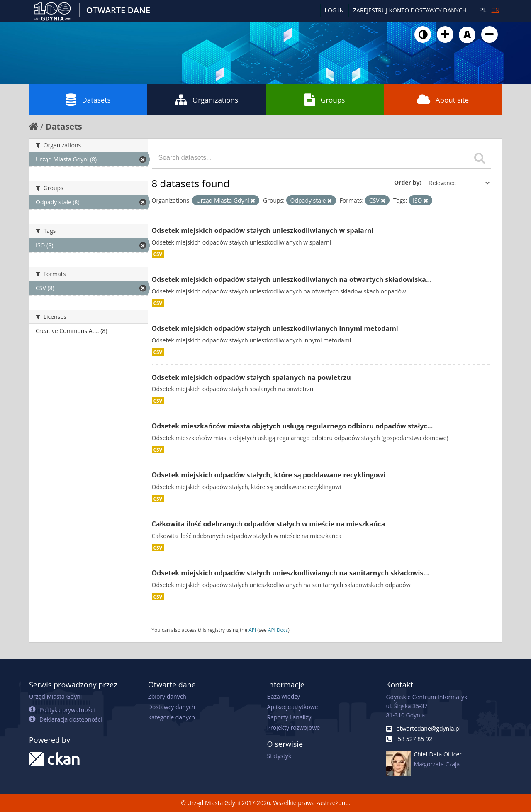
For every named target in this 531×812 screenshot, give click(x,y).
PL (483, 10)
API (252, 630)
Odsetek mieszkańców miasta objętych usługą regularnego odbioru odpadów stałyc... (292, 426)
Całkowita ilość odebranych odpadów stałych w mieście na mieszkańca (269, 524)
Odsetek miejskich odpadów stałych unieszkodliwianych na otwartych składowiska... (292, 279)
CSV (158, 254)
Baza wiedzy (284, 696)
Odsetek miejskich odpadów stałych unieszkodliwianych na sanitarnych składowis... (291, 573)
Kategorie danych (172, 717)
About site (443, 100)
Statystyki (280, 756)
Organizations (206, 100)
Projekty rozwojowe (294, 728)
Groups (325, 100)
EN (496, 10)
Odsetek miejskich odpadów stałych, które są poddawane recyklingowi (269, 475)
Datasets (88, 100)
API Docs (278, 630)
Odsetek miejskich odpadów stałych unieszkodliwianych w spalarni (263, 230)
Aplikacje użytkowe (293, 707)
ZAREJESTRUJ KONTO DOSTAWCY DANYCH (410, 10)
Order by (407, 182)
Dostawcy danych (172, 707)
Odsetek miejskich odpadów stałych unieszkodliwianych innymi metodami (275, 328)
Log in (334, 10)
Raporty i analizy (289, 717)
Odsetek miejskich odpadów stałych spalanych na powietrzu (251, 377)
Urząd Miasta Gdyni (55, 696)
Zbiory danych (167, 696)
